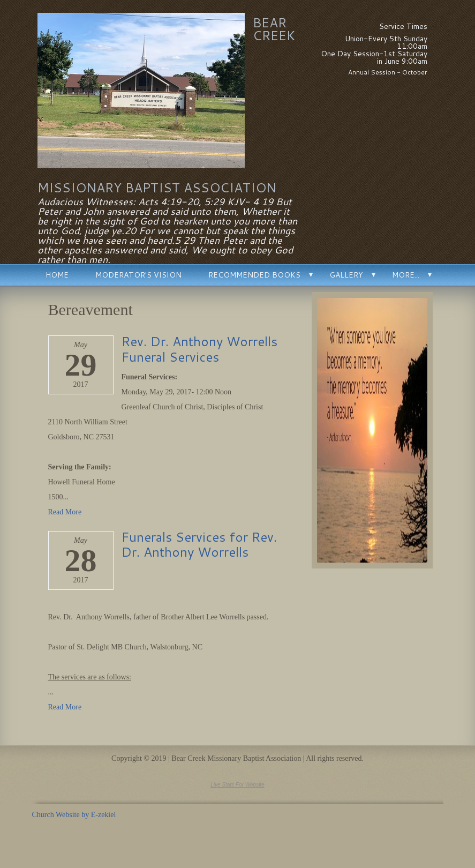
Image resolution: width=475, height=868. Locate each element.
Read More (65, 512)
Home (57, 275)
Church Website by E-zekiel (74, 815)
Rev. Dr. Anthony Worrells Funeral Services (199, 349)
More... (406, 275)
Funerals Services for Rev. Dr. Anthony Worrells (199, 545)
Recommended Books (254, 275)
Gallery (346, 275)
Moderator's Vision (138, 275)
